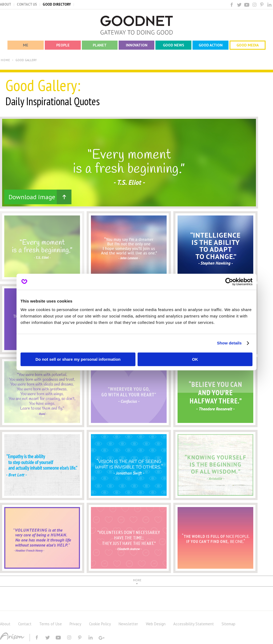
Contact (25, 624)
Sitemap (228, 624)
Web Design (156, 624)
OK (195, 359)
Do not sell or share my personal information (78, 359)
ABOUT (6, 4)
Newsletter (128, 624)
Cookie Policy (100, 624)
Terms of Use (51, 624)
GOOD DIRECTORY (57, 4)
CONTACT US (27, 4)
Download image (32, 197)
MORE (137, 580)
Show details (229, 343)
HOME (5, 60)
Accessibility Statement (194, 624)
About (5, 624)
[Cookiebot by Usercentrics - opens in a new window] (229, 282)
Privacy (75, 624)
